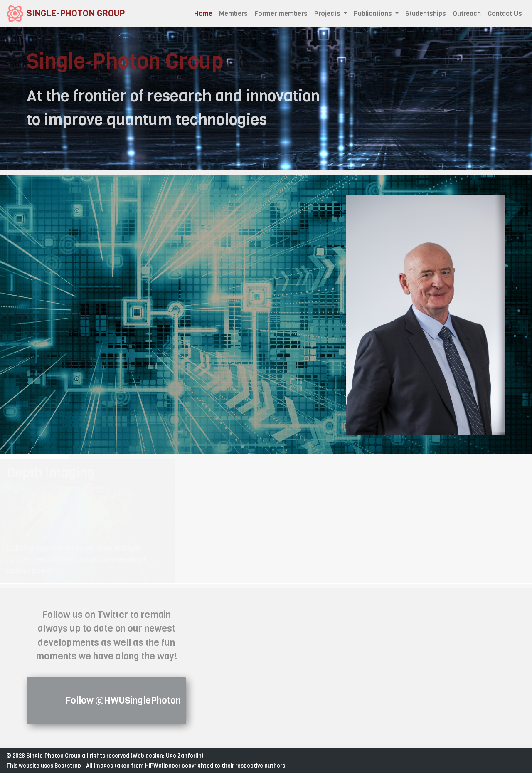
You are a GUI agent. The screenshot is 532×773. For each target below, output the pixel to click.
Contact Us (505, 14)
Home (205, 13)
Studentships (426, 14)
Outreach (467, 14)
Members (233, 14)
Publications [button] (374, 14)
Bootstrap (68, 766)
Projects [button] (328, 14)
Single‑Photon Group (53, 756)
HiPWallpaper (163, 766)
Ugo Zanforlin (184, 756)
